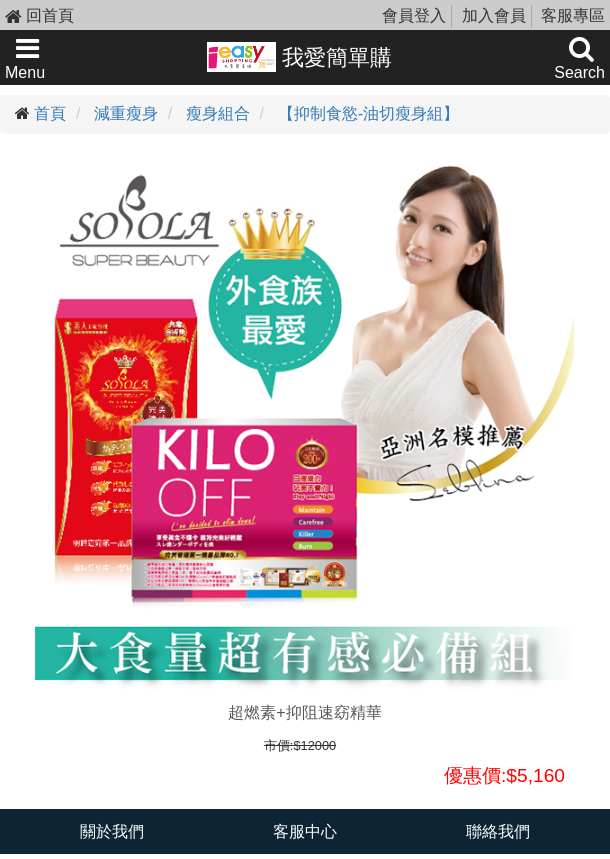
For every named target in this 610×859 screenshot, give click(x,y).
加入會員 (494, 15)
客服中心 (305, 831)
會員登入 (414, 15)
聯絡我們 (498, 831)
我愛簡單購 (299, 57)
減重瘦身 (126, 113)
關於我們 (112, 831)
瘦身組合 (218, 113)
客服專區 (573, 15)
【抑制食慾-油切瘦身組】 (368, 113)
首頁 (50, 113)
